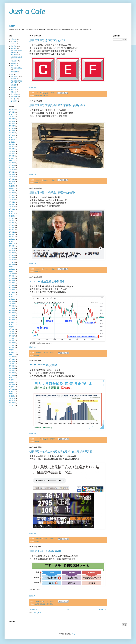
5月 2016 (12, 366)
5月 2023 (12, 172)
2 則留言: (52, 93)
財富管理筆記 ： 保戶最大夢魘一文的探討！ (54, 193)
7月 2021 (12, 223)
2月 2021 (12, 234)
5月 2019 (12, 283)
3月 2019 (12, 288)
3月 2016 (12, 371)
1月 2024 (12, 156)
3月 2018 (12, 315)
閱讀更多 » (33, 87)
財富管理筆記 (38, 96)
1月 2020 (12, 264)
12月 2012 (12, 391)
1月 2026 (12, 112)
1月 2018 (12, 320)
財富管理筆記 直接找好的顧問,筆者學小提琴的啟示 (58, 105)
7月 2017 (12, 334)
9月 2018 (12, 301)
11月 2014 (12, 387)
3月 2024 (12, 151)
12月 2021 (12, 211)
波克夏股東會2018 (16, 57)
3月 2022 (12, 204)
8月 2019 (12, 276)
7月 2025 (12, 121)
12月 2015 (12, 378)
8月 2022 (12, 193)
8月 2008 (12, 398)
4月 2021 (12, 230)
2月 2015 (12, 384)
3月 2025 (12, 131)
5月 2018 (12, 311)
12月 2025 (12, 114)
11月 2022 (12, 186)
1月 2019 (12, 292)
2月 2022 (12, 207)
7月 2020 (12, 251)
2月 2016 (12, 373)
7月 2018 (12, 306)
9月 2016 (12, 357)
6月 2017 (12, 336)
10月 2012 (12, 394)
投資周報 (37, 355)
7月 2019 (12, 278)
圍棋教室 (13, 87)
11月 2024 (12, 140)
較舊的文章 (103, 610)
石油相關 (13, 44)
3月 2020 (12, 260)
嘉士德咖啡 (14, 94)
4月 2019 (12, 285)
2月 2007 (12, 405)
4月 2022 (12, 202)
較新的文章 (33, 610)
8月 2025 (12, 119)
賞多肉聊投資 (15, 97)
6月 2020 (12, 253)
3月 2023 (12, 177)
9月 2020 (12, 246)
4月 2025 (12, 128)
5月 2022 (12, 200)
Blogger (74, 634)
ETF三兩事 (14, 101)
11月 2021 (12, 214)
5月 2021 (12, 228)
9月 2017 (12, 329)
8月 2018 (12, 304)
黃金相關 (13, 90)
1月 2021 (12, 237)
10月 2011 (12, 396)
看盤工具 (13, 66)
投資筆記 (37, 542)
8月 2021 (12, 221)
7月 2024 (12, 144)
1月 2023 (12, 181)
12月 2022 (12, 184)
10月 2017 (12, 327)
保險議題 (43, 604)
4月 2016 (12, 368)
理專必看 (13, 85)
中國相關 (13, 39)
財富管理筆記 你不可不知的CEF (47, 40)
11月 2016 (12, 352)
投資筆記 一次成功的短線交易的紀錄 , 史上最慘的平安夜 (61, 451)
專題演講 (13, 79)
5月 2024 (12, 147)
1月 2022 (12, 209)
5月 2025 (12, 126)
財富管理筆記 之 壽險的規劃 (45, 551)
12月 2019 (12, 267)
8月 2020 (12, 248)
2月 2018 (12, 318)
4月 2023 (12, 174)
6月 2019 (12, 281)
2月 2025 (12, 133)
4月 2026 (12, 110)
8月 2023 (12, 165)
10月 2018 (12, 299)
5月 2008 (12, 401)
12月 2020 (12, 239)
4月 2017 (12, 341)
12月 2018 (12, 294)
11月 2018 (12, 297)
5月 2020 (12, 255)
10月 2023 (12, 161)
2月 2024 (12, 154)
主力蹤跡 (13, 42)
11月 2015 (12, 380)
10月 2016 (12, 354)
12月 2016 (12, 350)
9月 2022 (12, 191)
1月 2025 (12, 135)
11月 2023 (12, 158)
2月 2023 (12, 179)
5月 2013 (12, 389)
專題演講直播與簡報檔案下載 (16, 82)
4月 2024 (12, 149)
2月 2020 (12, 262)
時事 (12, 74)
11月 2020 (12, 241)
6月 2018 (12, 308)
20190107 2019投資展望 (43, 365)
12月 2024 (12, 137)
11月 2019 (12, 269)
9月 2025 (12, 117)
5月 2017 (12, 338)
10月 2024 (12, 142)
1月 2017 (12, 348)
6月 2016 (12, 364)
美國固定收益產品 (16, 68)
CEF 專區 (45, 96)
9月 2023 (12, 163)
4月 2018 (12, 313)
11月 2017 (12, 324)
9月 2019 (12, 274)
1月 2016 (12, 375)
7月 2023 (12, 168)
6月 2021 (12, 225)
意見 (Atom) (37, 613)
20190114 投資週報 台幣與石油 (47, 282)
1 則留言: (52, 180)
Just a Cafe (27, 12)
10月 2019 (12, 271)
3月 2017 (12, 343)
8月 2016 (12, 359)
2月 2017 (12, 345)
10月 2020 (12, 244)
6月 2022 (12, 198)
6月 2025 (12, 124)
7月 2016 (12, 361)
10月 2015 (12, 382)
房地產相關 (14, 55)
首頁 (68, 610)
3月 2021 (12, 232)
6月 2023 (12, 170)
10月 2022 (12, 188)
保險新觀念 (14, 61)
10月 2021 (12, 216)
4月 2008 (12, 403)
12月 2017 (12, 322)
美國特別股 (14, 72)
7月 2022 (12, 195)
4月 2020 (12, 258)
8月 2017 (12, 331)
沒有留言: (52, 353)
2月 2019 (12, 290)
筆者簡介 (12, 26)
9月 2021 (12, 218)
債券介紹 (13, 92)
